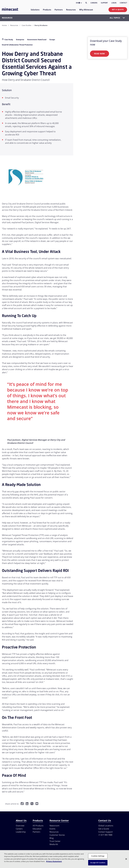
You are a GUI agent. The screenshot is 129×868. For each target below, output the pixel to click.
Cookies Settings (98, 856)
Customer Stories (57, 835)
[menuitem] (35, 11)
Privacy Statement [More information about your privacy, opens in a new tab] (54, 861)
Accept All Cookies (98, 863)
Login (114, 3)
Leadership (21, 832)
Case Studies (27, 25)
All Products (38, 826)
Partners (36, 832)
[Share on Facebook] (22, 804)
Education (37, 829)
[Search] (86, 3)
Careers (94, 3)
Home (4, 25)
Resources (14, 25)
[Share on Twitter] (32, 804)
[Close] (126, 859)
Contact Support (105, 832)
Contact (123, 3)
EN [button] (79, 3)
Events (52, 829)
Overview (20, 826)
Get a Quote (118, 9)
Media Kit (54, 844)
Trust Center (55, 841)
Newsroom (54, 826)
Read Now (100, 54)
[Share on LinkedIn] (27, 804)
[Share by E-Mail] (37, 804)
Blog (52, 838)
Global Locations (106, 826)
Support (104, 3)
